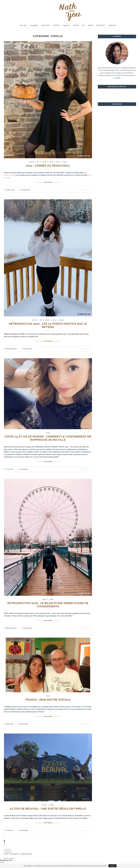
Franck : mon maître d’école (48, 700)
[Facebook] (114, 94)
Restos (56, 26)
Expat (91, 26)
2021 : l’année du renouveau (48, 166)
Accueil (24, 26)
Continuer (48, 182)
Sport (76, 26)
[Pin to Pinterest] (88, 190)
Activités (46, 26)
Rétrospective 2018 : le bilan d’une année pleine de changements (48, 605)
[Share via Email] (92, 190)
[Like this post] (82, 190)
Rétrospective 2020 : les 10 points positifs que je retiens (48, 325)
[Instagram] (120, 94)
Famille (66, 26)
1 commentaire (23, 469)
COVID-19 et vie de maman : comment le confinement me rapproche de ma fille (48, 438)
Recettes (101, 26)
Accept (113, 866)
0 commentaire (25, 190)
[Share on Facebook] (84, 190)
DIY (83, 26)
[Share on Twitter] (86, 190)
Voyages (34, 26)
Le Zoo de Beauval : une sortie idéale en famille (48, 809)
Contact (112, 26)
